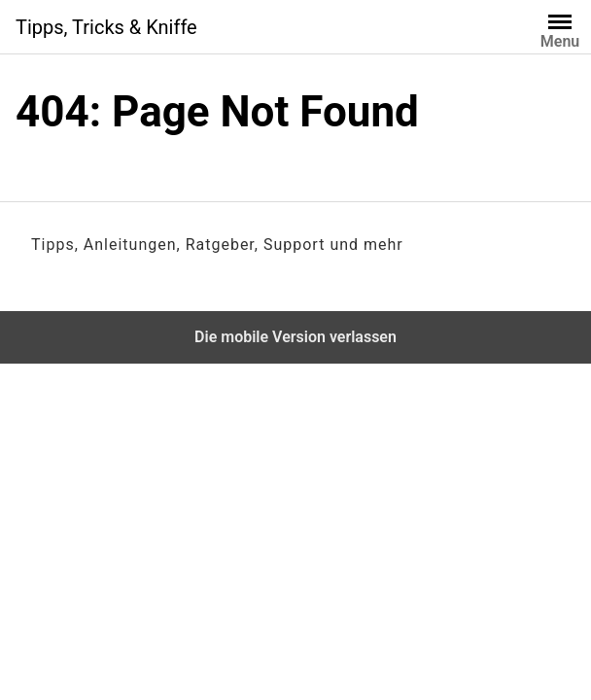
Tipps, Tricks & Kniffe (106, 27)
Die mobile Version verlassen (295, 337)
